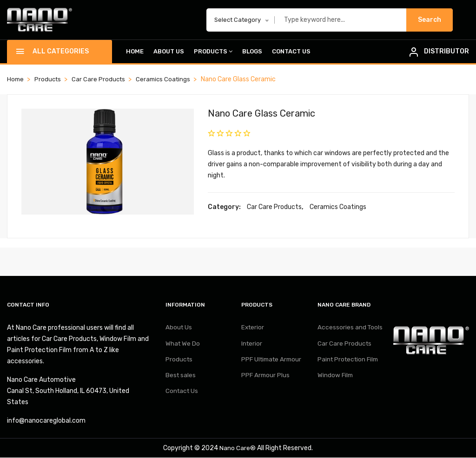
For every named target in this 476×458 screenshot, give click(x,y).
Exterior (253, 328)
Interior (252, 345)
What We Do (183, 345)
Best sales (181, 380)
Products (213, 52)
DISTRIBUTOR (446, 51)
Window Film (336, 380)
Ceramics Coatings (168, 80)
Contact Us (291, 52)
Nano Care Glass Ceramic (268, 114)
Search (430, 20)
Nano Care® (238, 448)
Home (135, 52)
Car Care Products (101, 80)
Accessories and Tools (350, 328)
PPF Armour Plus (266, 380)
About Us (169, 52)
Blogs (252, 52)
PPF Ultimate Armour (273, 363)
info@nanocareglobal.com (46, 421)
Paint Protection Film (350, 363)
